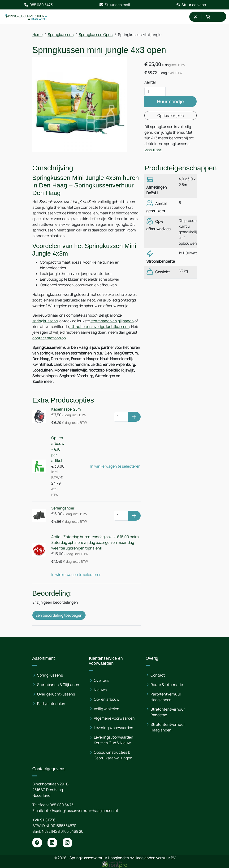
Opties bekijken (171, 115)
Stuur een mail (114, 5)
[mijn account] (195, 17)
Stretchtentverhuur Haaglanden (168, 727)
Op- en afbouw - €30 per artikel (58, 449)
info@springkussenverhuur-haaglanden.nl (81, 810)
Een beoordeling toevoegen (59, 615)
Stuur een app (191, 5)
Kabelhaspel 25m (66, 409)
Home (37, 35)
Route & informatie (167, 685)
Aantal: (151, 82)
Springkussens (61, 35)
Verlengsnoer (63, 508)
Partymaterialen (51, 704)
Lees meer (153, 149)
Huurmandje (170, 101)
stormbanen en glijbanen (112, 321)
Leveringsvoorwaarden (114, 728)
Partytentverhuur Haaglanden (166, 697)
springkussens (45, 321)
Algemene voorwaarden (114, 718)
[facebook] (37, 843)
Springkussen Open (96, 35)
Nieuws (100, 690)
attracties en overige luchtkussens (99, 327)
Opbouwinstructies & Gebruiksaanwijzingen (113, 755)
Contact (158, 675)
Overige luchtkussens (56, 694)
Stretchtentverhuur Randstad (168, 712)
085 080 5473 (38, 5)
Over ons (102, 680)
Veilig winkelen (107, 709)
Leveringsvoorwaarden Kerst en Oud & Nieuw (114, 740)
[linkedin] (52, 843)
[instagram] (67, 843)
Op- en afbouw (107, 699)
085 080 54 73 (62, 805)
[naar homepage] (26, 17)
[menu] (220, 17)
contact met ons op (49, 338)
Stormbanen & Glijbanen (58, 685)
